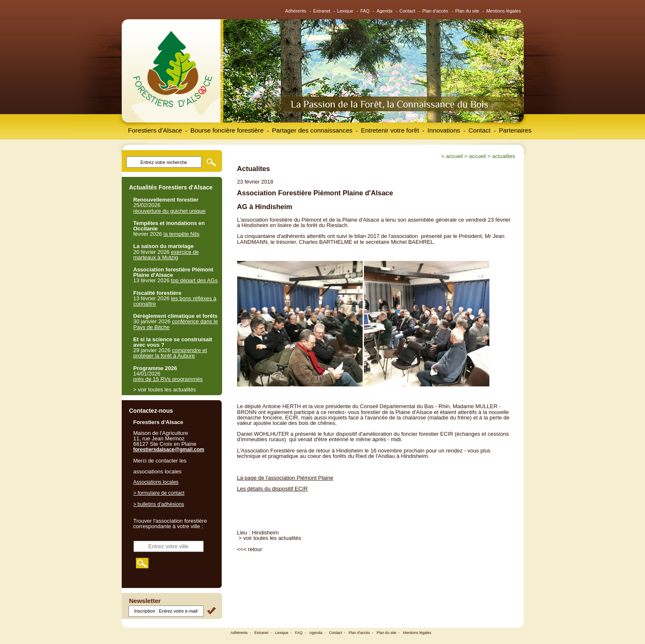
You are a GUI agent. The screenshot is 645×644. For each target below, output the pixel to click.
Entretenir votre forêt (390, 130)
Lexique (345, 11)
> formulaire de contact (159, 493)
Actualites (504, 156)
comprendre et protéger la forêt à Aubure (170, 353)
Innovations (444, 130)
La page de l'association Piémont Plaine (285, 478)
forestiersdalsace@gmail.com (169, 450)
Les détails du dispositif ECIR (273, 489)
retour (255, 549)
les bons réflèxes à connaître (175, 301)
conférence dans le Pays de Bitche (176, 324)
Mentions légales (503, 11)
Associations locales (156, 482)
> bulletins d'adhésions (159, 504)
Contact (407, 11)
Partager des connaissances (312, 130)
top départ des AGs (194, 280)
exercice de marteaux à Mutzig (166, 255)
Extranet (321, 11)
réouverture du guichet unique (170, 211)
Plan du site (467, 11)
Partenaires (515, 130)
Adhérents (296, 11)
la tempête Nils (182, 234)
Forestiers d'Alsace (155, 130)
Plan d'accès (435, 11)
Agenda (384, 11)
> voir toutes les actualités (270, 538)
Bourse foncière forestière (227, 130)
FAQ (365, 11)
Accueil (454, 156)
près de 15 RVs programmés (168, 379)
